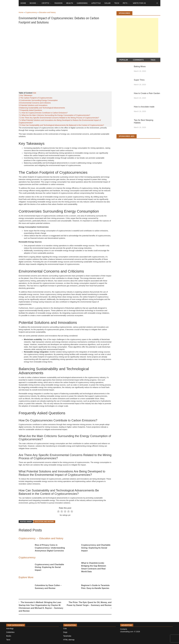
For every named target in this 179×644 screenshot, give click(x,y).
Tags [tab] (153, 60)
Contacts (124, 629)
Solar (107, 3)
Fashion (58, 3)
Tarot (8, 640)
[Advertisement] (137, 38)
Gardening (82, 3)
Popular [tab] (124, 60)
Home (23, 3)
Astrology (10, 628)
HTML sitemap (69, 640)
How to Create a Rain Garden (147, 93)
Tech (117, 3)
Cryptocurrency (31, 12)
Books (33, 3)
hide (34, 93)
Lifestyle (96, 3)
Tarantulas (67, 636)
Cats (65, 628)
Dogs (65, 632)
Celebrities (10, 632)
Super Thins (139, 80)
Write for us (139, 3)
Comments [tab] (138, 60)
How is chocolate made (144, 107)
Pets (125, 3)
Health (70, 3)
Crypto (45, 3)
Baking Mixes (140, 66)
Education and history (47, 12)
